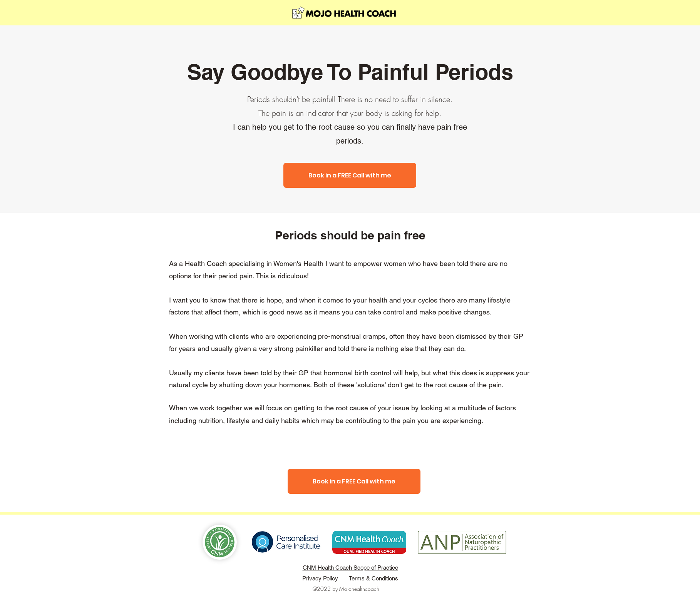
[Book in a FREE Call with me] (350, 175)
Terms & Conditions (373, 578)
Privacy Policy (320, 578)
